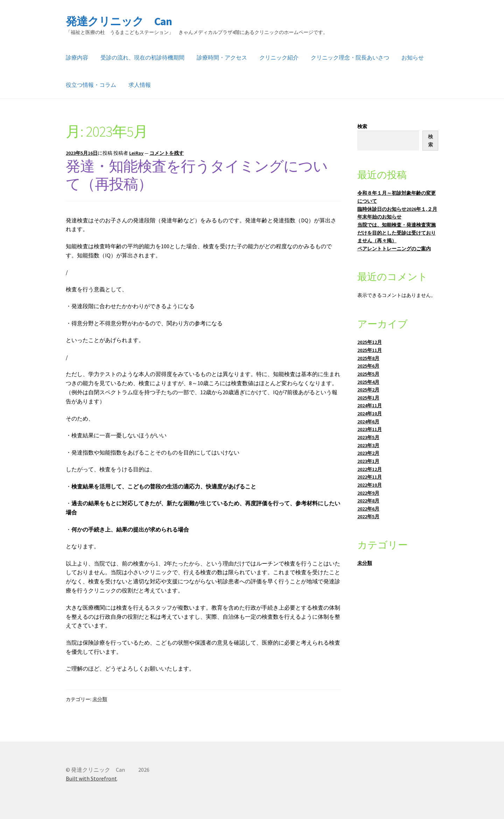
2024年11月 (370, 405)
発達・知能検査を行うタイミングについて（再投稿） (197, 175)
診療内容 (77, 57)
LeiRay (136, 153)
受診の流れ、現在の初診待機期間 (142, 57)
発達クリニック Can (131, 21)
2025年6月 (368, 366)
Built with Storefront (91, 778)
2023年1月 (368, 461)
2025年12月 (370, 342)
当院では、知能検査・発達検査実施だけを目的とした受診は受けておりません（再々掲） (397, 233)
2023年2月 (368, 453)
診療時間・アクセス (222, 57)
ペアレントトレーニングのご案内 (394, 249)
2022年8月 (368, 501)
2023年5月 (368, 437)
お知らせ (413, 57)
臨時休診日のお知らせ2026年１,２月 (397, 209)
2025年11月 (370, 350)
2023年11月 (370, 429)
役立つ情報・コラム (91, 85)
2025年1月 (368, 398)
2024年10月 (370, 414)
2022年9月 (368, 493)
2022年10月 (370, 485)
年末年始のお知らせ (379, 217)
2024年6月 (368, 422)
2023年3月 (368, 445)
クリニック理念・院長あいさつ (350, 57)
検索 (362, 126)
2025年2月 (368, 390)
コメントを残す (167, 153)
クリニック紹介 (279, 57)
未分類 (100, 699)
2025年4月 (368, 382)
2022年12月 (370, 469)
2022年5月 (368, 516)
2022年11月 (370, 477)
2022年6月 (368, 509)
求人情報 (140, 85)
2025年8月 (368, 358)
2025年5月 (368, 374)
